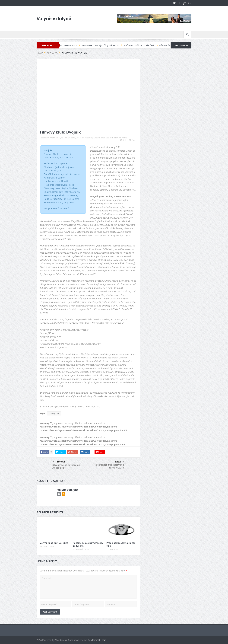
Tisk (123, 140)
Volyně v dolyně (56, 138)
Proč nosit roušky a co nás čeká (142, 45)
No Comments (121, 138)
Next (119, 462)
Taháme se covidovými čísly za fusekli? (103, 45)
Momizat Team (98, 640)
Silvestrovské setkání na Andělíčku (66, 466)
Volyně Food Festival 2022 (67, 45)
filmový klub (54, 413)
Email (133, 140)
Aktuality (89, 138)
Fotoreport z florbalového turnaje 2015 (109, 466)
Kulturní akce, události (103, 138)
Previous (59, 462)
